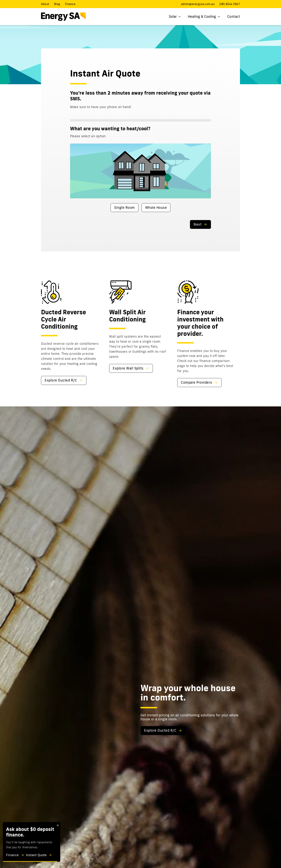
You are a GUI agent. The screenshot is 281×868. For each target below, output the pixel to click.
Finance (70, 4)
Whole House (156, 208)
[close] (58, 825)
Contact (234, 16)
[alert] (32, 842)
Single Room (124, 208)
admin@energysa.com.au (198, 4)
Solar (175, 16)
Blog (57, 4)
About (45, 4)
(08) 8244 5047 (230, 4)
